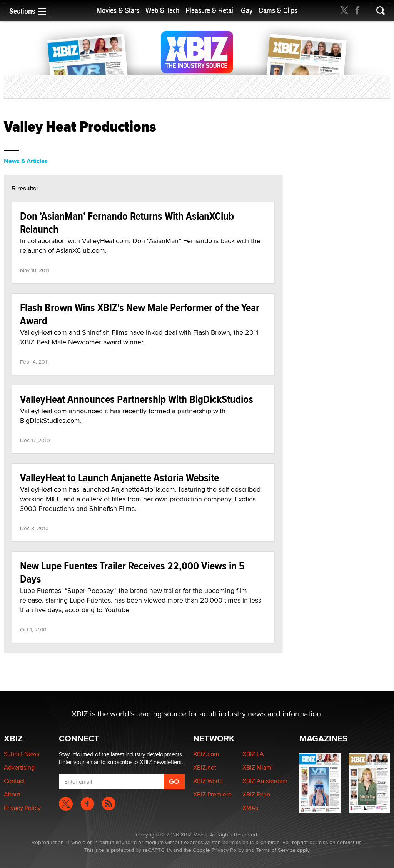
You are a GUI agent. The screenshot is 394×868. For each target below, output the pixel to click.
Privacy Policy (22, 808)
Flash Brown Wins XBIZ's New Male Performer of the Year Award (140, 314)
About (12, 794)
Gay (247, 11)
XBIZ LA (253, 754)
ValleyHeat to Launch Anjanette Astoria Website (119, 478)
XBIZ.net (205, 767)
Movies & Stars (118, 11)
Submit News (22, 754)
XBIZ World (208, 781)
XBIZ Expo (256, 794)
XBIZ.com (206, 754)
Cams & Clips (278, 11)
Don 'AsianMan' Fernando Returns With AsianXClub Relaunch (127, 223)
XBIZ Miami (258, 767)
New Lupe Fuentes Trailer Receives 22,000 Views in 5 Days (132, 572)
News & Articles (26, 161)
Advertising (19, 767)
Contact (14, 781)
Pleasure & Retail (210, 11)
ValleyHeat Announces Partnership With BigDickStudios (137, 399)
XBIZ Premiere (212, 794)
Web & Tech (162, 11)
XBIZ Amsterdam (265, 781)
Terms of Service (276, 850)
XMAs (250, 808)
